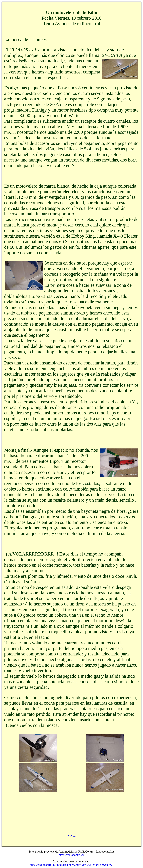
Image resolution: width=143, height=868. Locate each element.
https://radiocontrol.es (72, 855)
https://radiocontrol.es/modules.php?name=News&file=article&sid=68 (71, 865)
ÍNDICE (72, 836)
